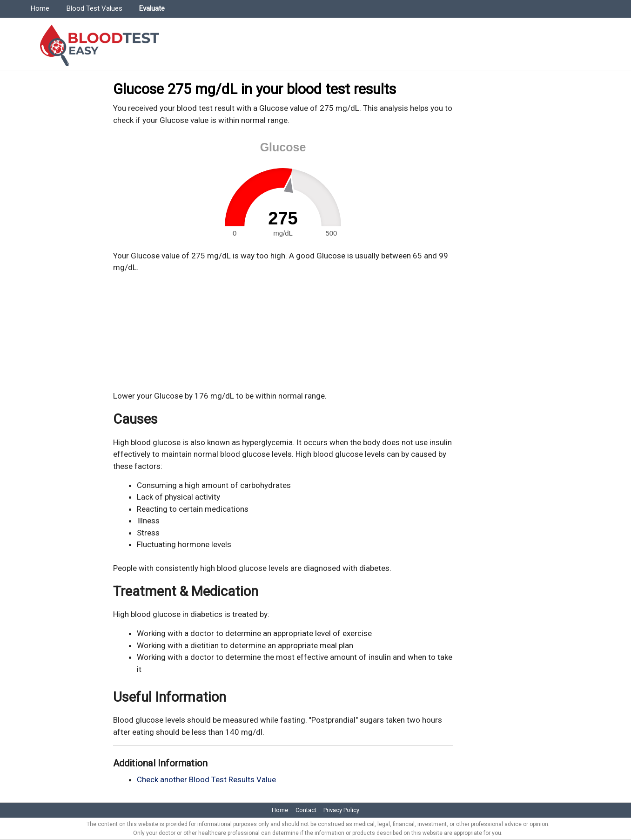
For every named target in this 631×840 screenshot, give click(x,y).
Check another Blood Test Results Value (206, 779)
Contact (306, 810)
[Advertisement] (283, 332)
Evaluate (152, 8)
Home (40, 8)
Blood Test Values (94, 8)
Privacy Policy (341, 810)
